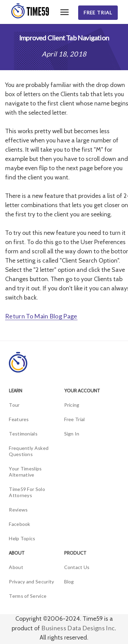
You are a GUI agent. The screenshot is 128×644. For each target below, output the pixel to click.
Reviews (18, 510)
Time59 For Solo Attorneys (27, 492)
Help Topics (22, 538)
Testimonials (23, 434)
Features (19, 419)
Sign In (72, 434)
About (16, 567)
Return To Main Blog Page (41, 316)
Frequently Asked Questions (29, 451)
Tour (14, 405)
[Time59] (31, 11)
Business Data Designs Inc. (79, 628)
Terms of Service (28, 596)
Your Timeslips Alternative (25, 472)
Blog (69, 582)
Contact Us (77, 567)
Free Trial (98, 12)
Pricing (72, 405)
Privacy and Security (31, 582)
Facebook (20, 524)
